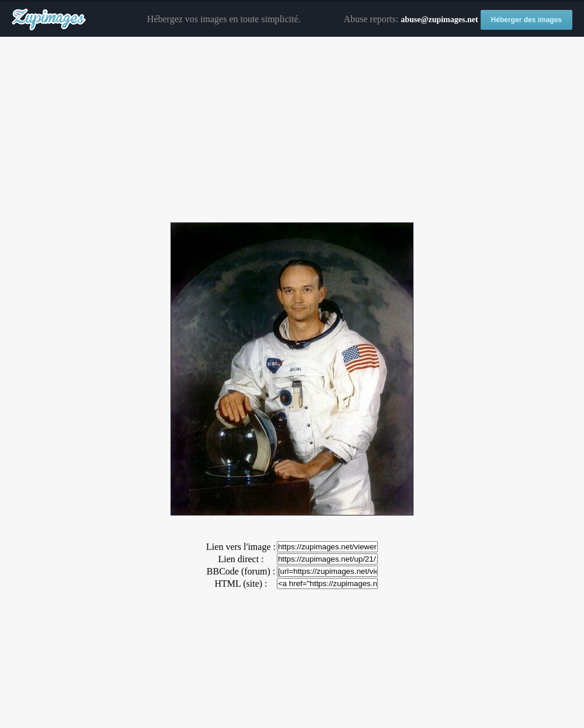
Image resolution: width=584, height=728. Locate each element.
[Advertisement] (292, 130)
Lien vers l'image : (241, 547)
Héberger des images (526, 20)
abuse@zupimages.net (439, 20)
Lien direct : (241, 559)
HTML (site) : (241, 584)
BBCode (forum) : (241, 571)
